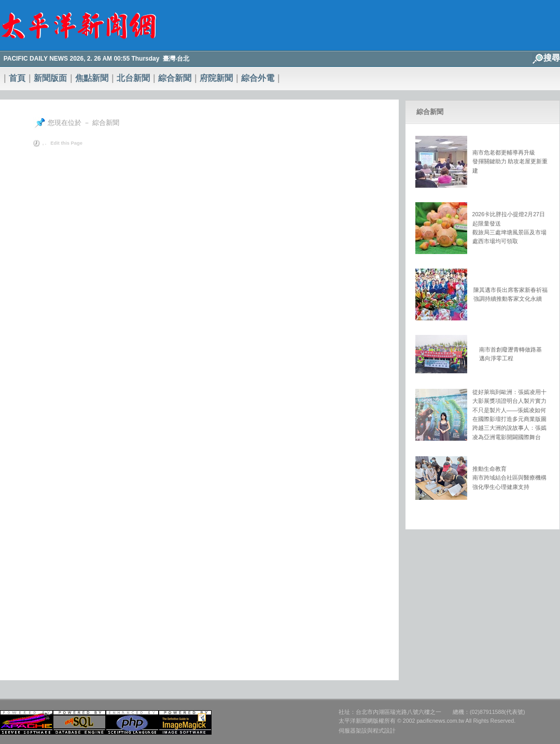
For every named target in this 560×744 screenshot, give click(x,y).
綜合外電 (258, 78)
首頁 (17, 78)
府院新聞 (216, 78)
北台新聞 (133, 78)
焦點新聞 (92, 78)
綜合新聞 (175, 78)
